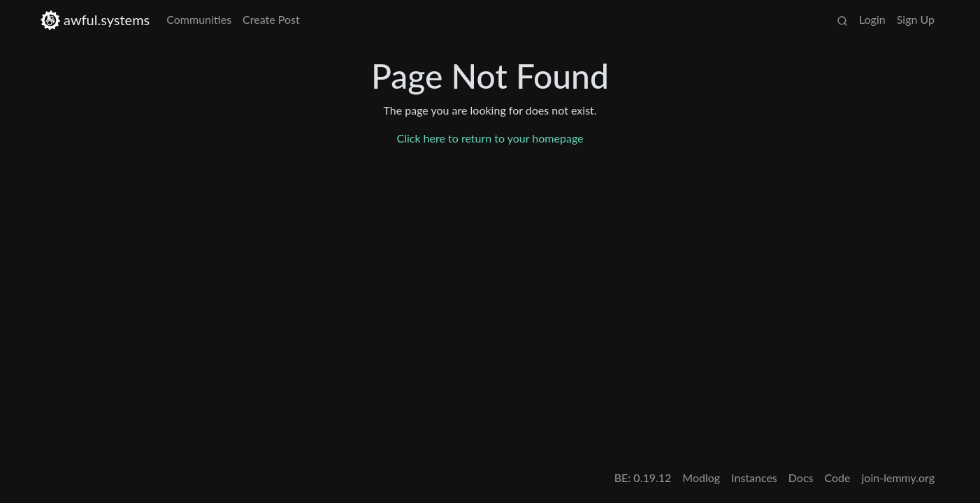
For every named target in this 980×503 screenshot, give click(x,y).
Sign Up (916, 19)
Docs (801, 478)
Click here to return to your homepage (490, 138)
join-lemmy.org (898, 478)
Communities (199, 19)
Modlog (701, 478)
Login (872, 19)
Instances (754, 478)
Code (838, 478)
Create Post (271, 19)
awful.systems (95, 20)
